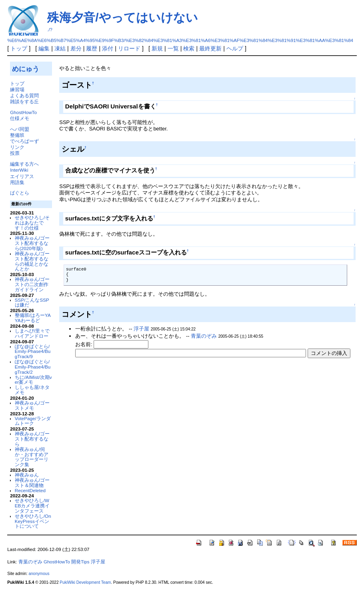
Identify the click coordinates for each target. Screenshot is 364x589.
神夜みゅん (27, 475)
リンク (17, 147)
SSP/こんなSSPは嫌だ (32, 303)
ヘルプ (235, 48)
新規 (157, 48)
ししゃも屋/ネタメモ (32, 390)
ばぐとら (20, 193)
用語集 (17, 182)
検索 (189, 48)
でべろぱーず (24, 141)
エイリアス (22, 176)
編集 (44, 48)
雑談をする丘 (24, 101)
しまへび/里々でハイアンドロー (32, 333)
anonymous (39, 574)
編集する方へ (24, 164)
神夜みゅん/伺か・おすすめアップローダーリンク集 (32, 457)
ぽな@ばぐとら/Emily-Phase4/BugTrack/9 (33, 352)
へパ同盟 (20, 129)
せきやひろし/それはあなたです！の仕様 (32, 223)
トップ (19, 48)
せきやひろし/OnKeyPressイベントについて (33, 521)
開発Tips (80, 562)
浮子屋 (141, 329)
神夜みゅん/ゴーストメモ (32, 405)
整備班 (17, 135)
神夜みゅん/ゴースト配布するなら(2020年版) (32, 243)
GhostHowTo (23, 112)
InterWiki (19, 170)
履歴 (92, 48)
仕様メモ (20, 118)
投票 (15, 153)
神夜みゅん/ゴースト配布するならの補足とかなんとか (32, 261)
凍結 (60, 48)
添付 (108, 48)
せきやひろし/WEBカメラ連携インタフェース (32, 506)
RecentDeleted (30, 490)
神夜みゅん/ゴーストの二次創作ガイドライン (32, 284)
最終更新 (210, 48)
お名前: (84, 344)
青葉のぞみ (204, 336)
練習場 (17, 89)
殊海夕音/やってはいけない (122, 17)
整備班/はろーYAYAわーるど (33, 318)
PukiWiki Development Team (85, 582)
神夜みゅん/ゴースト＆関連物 (32, 483)
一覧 (173, 48)
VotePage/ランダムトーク (33, 421)
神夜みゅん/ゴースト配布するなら (32, 439)
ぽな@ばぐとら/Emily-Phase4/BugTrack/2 (33, 367)
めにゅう (26, 69)
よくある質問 (24, 95)
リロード (129, 48)
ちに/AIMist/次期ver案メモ (33, 380)
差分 (76, 48)
